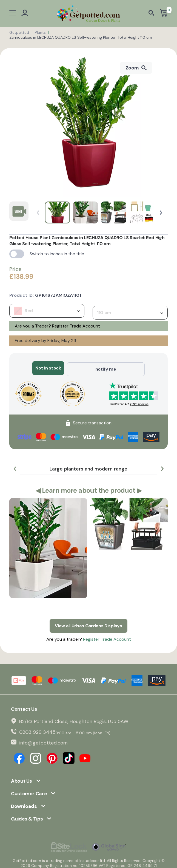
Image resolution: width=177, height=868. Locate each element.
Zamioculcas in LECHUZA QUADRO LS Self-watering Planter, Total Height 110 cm (81, 37)
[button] (161, 213)
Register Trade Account (76, 326)
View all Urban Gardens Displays (88, 623)
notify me (106, 368)
